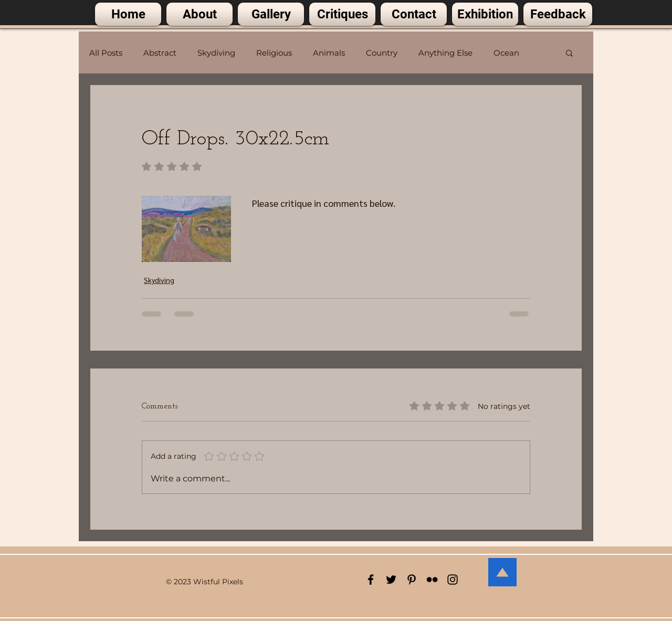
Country (382, 53)
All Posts (106, 53)
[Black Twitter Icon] (391, 580)
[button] (569, 52)
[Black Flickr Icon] (432, 580)
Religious (274, 53)
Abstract (160, 53)
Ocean (506, 53)
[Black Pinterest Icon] (412, 580)
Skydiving (216, 53)
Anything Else (445, 53)
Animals (329, 53)
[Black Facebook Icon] (371, 580)
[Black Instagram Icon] (453, 580)
